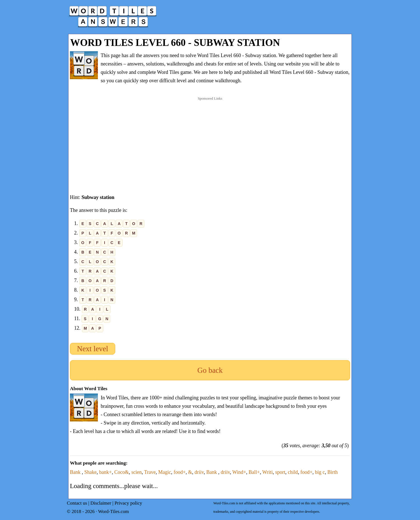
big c (320, 472)
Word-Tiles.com (114, 511)
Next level (93, 349)
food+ (180, 472)
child (293, 472)
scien (137, 472)
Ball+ (254, 472)
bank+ (106, 472)
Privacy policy (128, 503)
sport (280, 472)
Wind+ (239, 472)
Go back (210, 370)
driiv (199, 472)
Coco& (122, 472)
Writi (267, 472)
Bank (76, 472)
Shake (91, 472)
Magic (165, 472)
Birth (333, 472)
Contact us (77, 503)
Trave (150, 472)
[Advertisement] (210, 140)
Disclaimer (101, 503)
